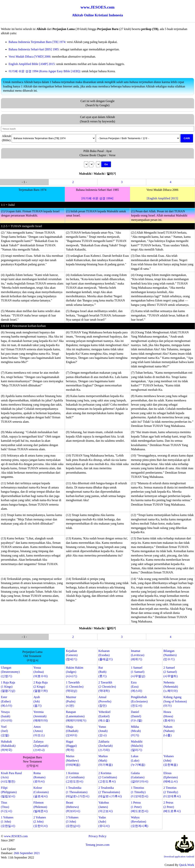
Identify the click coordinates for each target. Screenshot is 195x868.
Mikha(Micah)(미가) (136, 731)
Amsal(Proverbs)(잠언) (105, 701)
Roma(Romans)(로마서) (39, 777)
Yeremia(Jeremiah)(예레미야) (40, 716)
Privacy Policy (97, 836)
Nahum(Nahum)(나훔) (169, 731)
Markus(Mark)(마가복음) (106, 760)
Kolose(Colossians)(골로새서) (41, 792)
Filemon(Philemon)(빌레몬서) (40, 807)
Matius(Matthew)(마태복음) (73, 760)
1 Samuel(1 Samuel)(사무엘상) (138, 672)
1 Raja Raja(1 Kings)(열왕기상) (8, 687)
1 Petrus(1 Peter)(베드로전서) (139, 807)
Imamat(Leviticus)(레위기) (137, 655)
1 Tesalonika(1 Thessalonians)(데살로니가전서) (78, 792)
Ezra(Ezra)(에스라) (136, 687)
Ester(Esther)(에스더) (7, 701)
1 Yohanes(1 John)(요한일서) (8, 822)
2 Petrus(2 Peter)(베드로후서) (172, 807)
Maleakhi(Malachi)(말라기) (137, 746)
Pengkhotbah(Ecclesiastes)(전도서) (139, 701)
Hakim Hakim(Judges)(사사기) (75, 672)
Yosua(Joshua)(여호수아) (40, 672)
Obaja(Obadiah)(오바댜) (72, 731)
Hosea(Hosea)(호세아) (169, 716)
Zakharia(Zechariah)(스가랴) (106, 746)
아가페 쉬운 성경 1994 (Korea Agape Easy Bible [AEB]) (44, 71)
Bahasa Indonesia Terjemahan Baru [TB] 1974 (37, 42)
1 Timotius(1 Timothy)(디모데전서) (139, 792)
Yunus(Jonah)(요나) (103, 731)
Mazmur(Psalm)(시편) (71, 701)
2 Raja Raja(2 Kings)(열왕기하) (40, 687)
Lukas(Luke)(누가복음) (138, 760)
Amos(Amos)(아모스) (39, 731)
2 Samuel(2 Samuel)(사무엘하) (171, 672)
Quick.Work (187, 865)
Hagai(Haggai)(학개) (71, 746)
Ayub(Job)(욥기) (37, 701)
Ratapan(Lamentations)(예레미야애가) (76, 716)
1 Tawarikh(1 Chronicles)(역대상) (75, 687)
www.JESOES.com (16, 836)
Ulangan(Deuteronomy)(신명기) (10, 672)
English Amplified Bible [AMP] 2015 (32, 64)
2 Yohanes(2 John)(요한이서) (40, 822)
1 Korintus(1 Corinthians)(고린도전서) (75, 777)
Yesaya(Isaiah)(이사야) (7, 716)
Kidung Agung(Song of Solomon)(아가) (175, 701)
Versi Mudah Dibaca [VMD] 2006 (30, 57)
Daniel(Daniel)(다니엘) (136, 716)
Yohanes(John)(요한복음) (171, 760)
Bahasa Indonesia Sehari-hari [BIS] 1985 (34, 49)
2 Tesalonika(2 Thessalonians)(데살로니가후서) (110, 792)
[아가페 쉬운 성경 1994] (97, 198)
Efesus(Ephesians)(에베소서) (171, 777)
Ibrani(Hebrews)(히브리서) (73, 807)
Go (106, 164)
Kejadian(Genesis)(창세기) (72, 655)
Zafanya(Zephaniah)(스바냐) (41, 746)
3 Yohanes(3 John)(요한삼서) (73, 822)
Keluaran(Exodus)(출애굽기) (106, 655)
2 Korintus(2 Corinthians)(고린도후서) (108, 777)
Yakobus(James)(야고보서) (106, 807)
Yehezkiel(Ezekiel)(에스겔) (104, 716)
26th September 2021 (27, 853)
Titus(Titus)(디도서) (7, 807)
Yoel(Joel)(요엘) (5, 731)
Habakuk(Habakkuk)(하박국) (8, 746)
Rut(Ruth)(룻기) (103, 672)
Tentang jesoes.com (97, 845)
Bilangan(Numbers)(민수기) (170, 655)
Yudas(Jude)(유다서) (104, 822)
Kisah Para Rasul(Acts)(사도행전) (11, 777)
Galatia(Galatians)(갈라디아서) (139, 777)
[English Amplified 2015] (162, 198)
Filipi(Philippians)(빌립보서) (9, 792)
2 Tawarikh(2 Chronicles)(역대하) (107, 687)
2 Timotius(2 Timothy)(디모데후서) (172, 792)
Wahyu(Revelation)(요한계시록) (139, 822)
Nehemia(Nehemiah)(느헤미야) (171, 687)
